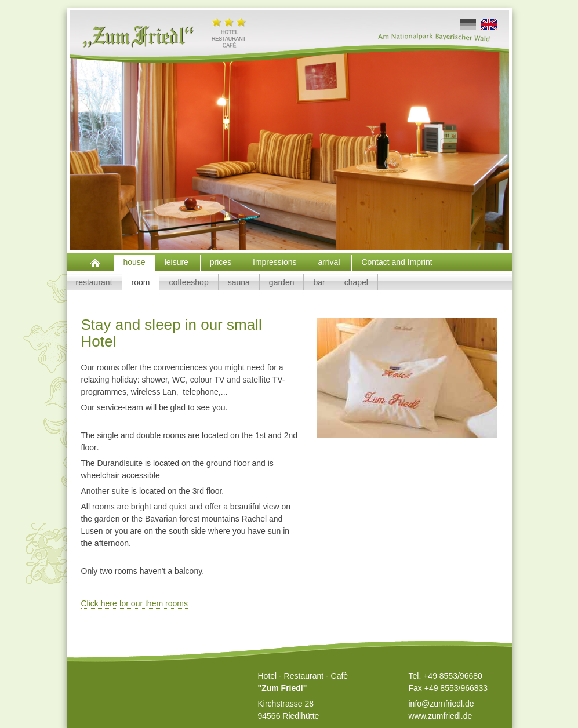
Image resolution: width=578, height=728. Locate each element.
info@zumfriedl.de (441, 704)
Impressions (276, 262)
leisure (178, 262)
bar (319, 282)
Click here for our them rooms (134, 603)
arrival (330, 262)
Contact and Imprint (398, 262)
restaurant (94, 282)
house (134, 262)
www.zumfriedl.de (441, 716)
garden (282, 282)
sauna (239, 282)
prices (222, 262)
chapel (356, 282)
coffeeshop (188, 282)
